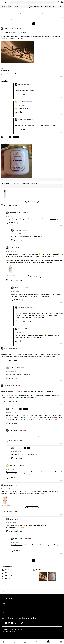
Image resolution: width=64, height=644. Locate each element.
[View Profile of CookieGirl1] (14, 466)
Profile (11, 6)
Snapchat (19, 623)
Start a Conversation (35, 6)
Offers (25, 643)
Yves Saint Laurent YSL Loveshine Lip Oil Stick (19, 491)
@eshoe (17, 126)
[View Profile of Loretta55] (23, 84)
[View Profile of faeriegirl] (8, 348)
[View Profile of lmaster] (22, 119)
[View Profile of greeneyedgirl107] (11, 29)
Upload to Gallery (48, 6)
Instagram (3, 623)
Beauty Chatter (5, 70)
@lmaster (31, 91)
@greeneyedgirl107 (33, 398)
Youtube (12, 623)
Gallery (23, 6)
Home (3, 643)
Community (48, 643)
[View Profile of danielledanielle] (15, 248)
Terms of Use (12, 631)
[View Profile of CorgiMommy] (15, 368)
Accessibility (19, 631)
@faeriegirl (9, 374)
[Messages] (61, 7)
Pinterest (16, 623)
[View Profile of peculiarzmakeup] (16, 213)
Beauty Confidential (10, 17)
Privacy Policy (5, 631)
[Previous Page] (26, 24)
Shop (14, 643)
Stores (61, 643)
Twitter (9, 623)
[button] (17, 52)
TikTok (22, 623)
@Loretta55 (27, 108)
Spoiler (5, 180)
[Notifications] (57, 6)
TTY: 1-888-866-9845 (10, 598)
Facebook (6, 623)
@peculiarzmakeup (36, 237)
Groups (17, 6)
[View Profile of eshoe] (22, 102)
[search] (33, 2)
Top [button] (4, 592)
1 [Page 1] (30, 24)
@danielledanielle (44, 296)
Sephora (5, 2)
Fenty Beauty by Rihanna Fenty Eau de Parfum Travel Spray (20, 183)
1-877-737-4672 (9, 597)
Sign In (36, 641)
